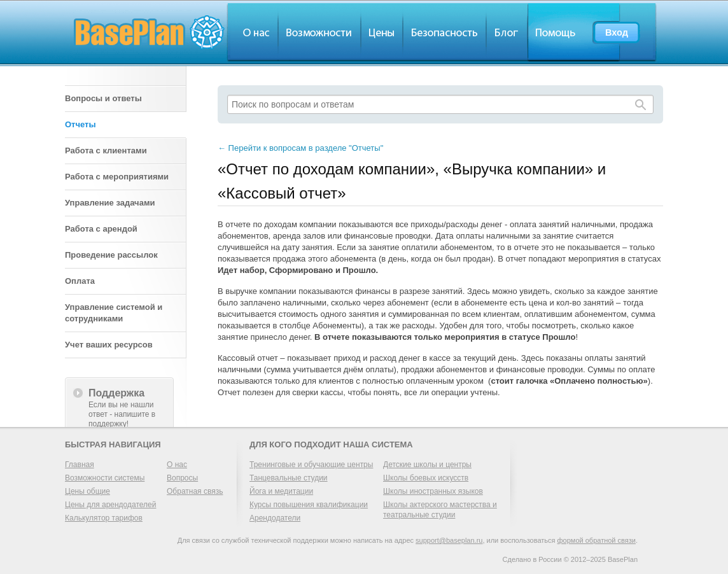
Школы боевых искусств (426, 478)
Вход (617, 32)
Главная (80, 465)
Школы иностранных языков (433, 491)
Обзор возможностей (319, 32)
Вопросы (182, 478)
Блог (507, 32)
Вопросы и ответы (103, 98)
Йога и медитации (281, 491)
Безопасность (444, 32)
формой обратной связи (597, 540)
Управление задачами (110, 203)
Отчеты (80, 124)
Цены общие (87, 491)
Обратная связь (195, 491)
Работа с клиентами (106, 150)
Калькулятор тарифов (104, 518)
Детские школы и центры (427, 465)
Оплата (80, 281)
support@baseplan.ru (449, 540)
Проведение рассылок (111, 255)
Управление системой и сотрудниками (114, 313)
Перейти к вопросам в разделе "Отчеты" (300, 148)
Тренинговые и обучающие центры (311, 465)
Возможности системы (105, 478)
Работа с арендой (101, 229)
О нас (252, 32)
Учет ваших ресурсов (109, 345)
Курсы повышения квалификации (309, 505)
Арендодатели (275, 518)
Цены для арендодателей (110, 505)
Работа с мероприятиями (117, 177)
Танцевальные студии (289, 478)
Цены (382, 32)
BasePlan (150, 32)
